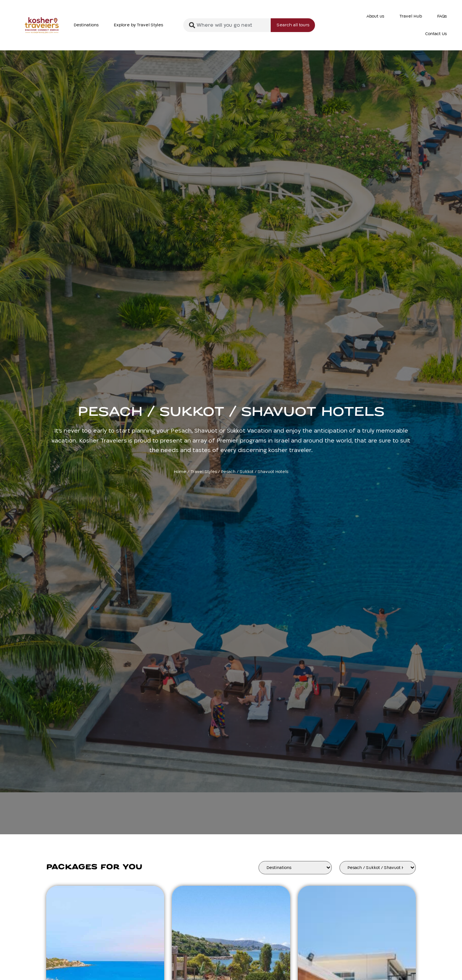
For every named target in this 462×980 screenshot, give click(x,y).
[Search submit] (293, 25)
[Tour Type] (378, 868)
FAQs (442, 16)
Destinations (86, 25)
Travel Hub (411, 16)
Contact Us (436, 34)
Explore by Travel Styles (138, 25)
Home (180, 472)
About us (375, 16)
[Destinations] (295, 868)
